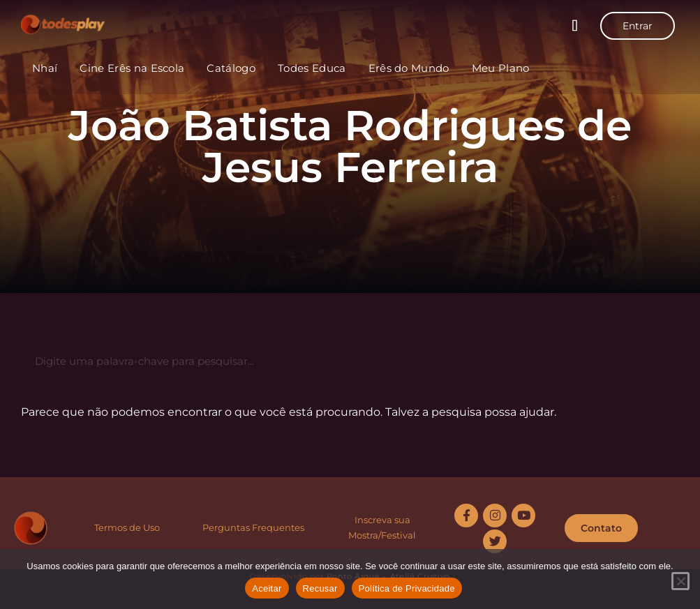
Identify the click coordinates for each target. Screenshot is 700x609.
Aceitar (267, 588)
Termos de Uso (127, 527)
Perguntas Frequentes (253, 527)
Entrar (638, 26)
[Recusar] (680, 581)
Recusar (320, 588)
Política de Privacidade (407, 588)
